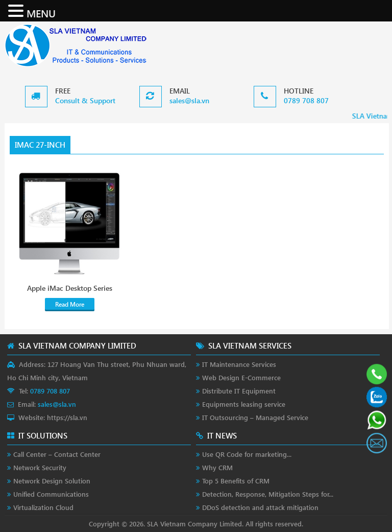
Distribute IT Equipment (239, 391)
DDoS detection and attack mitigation (260, 507)
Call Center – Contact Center (57, 454)
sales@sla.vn (189, 100)
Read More (70, 304)
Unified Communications (51, 494)
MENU (41, 13)
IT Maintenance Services (239, 364)
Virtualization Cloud (43, 507)
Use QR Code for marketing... (247, 454)
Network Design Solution (52, 481)
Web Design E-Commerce (241, 377)
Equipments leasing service (244, 404)
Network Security (40, 467)
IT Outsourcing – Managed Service (255, 417)
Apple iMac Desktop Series (70, 288)
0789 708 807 (306, 100)
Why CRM (217, 467)
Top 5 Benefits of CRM (236, 481)
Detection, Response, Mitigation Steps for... (268, 494)
